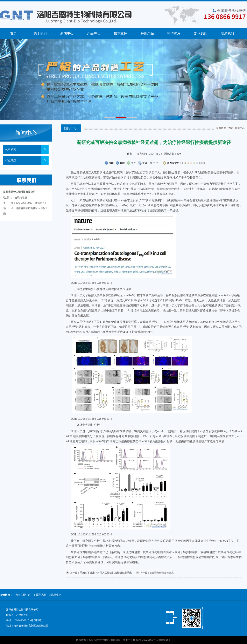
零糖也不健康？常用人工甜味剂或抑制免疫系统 (106, 573)
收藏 (120, 163)
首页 (13, 33)
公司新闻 (11, 149)
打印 (109, 163)
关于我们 (40, 33)
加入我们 (201, 33)
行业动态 (11, 160)
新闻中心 (67, 33)
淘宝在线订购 (23, 595)
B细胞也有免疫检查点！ (163, 573)
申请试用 (174, 33)
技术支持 (120, 33)
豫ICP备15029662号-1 (145, 640)
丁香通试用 (40, 595)
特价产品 (147, 33)
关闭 (131, 163)
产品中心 (94, 33)
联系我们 (227, 33)
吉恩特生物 (55, 595)
